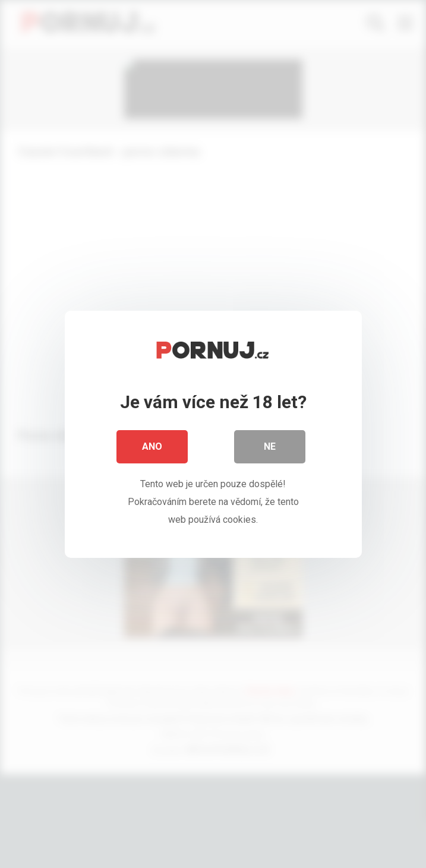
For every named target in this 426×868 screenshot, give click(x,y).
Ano (152, 450)
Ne (270, 450)
